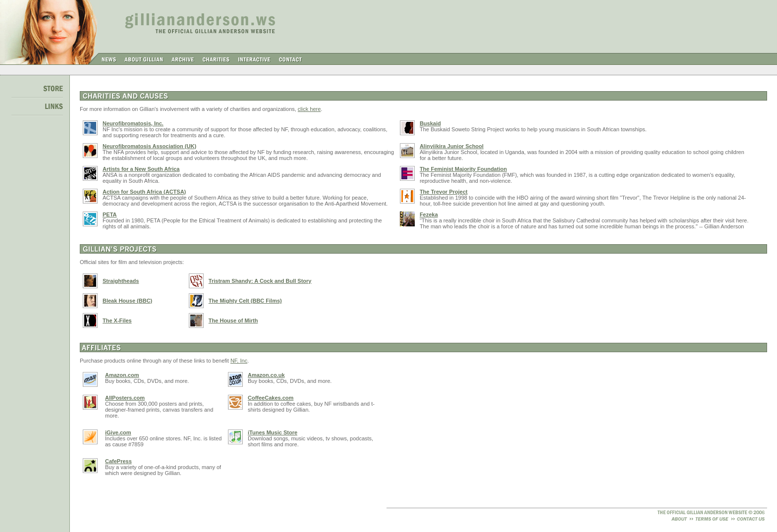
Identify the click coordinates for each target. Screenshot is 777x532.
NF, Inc (239, 361)
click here (309, 109)
